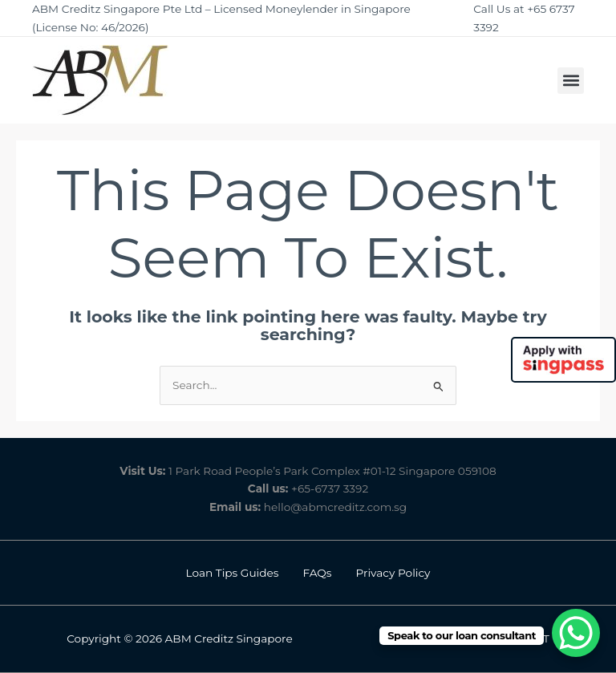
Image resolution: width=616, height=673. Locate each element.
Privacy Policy (393, 573)
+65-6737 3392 (330, 489)
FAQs (318, 573)
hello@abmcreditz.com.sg (335, 507)
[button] (571, 81)
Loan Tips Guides (232, 573)
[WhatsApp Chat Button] (576, 633)
